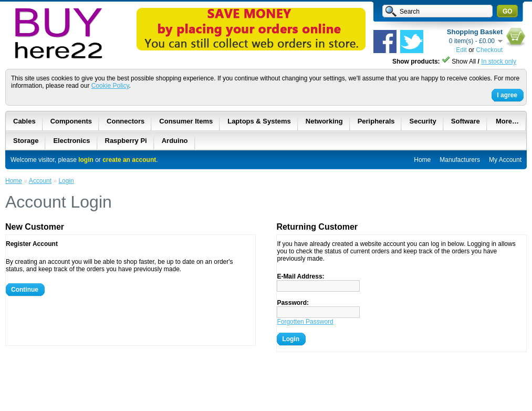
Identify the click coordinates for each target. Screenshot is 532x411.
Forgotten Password (305, 322)
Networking (324, 121)
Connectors (126, 121)
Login (66, 181)
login (86, 160)
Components (71, 121)
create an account (129, 160)
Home (422, 160)
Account (40, 181)
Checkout (489, 50)
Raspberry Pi (126, 141)
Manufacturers (460, 160)
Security (423, 121)
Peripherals (376, 121)
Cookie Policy (110, 86)
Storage (26, 141)
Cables (24, 121)
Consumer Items (186, 121)
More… (507, 121)
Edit (461, 50)
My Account (505, 160)
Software (466, 121)
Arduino (175, 141)
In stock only (499, 61)
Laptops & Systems (259, 121)
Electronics (71, 141)
